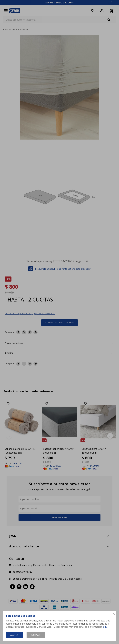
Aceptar (15, 635)
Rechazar (36, 635)
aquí (105, 627)
